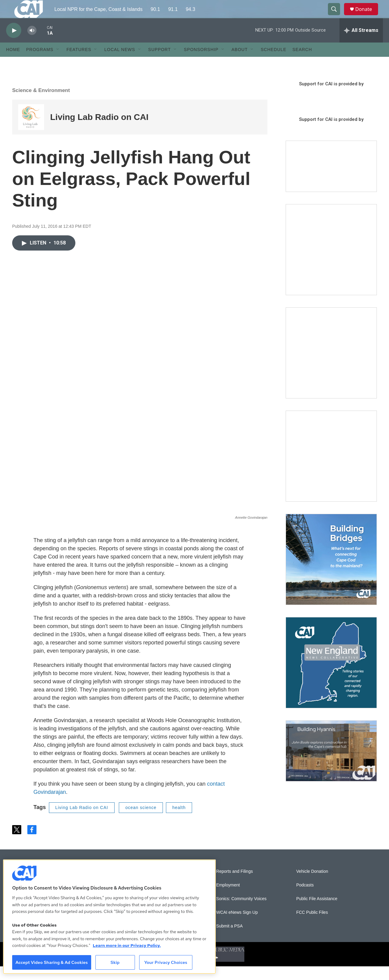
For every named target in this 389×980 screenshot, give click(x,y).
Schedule (274, 63)
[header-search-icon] (337, 16)
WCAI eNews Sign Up (237, 926)
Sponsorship (201, 63)
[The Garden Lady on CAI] (331, 263)
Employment (228, 899)
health (179, 821)
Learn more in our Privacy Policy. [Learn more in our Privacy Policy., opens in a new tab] (127, 945)
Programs (40, 63)
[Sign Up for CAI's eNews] (331, 367)
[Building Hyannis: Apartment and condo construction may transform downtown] (331, 765)
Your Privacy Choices (166, 962)
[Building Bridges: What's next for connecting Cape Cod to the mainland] (331, 573)
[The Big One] (331, 470)
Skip (115, 962)
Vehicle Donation (312, 885)
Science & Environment (41, 104)
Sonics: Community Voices (241, 912)
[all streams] (361, 44)
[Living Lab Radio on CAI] (31, 131)
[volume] (32, 44)
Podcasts (305, 899)
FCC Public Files (312, 926)
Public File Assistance (317, 912)
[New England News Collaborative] (331, 676)
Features (79, 63)
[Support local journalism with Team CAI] (331, 180)
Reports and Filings (234, 885)
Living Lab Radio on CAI (99, 131)
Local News (120, 63)
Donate (367, 16)
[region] (109, 917)
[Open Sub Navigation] (58, 63)
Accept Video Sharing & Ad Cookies (52, 962)
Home (13, 63)
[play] (14, 44)
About (240, 63)
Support (160, 63)
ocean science (141, 821)
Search (302, 63)
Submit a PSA (229, 940)
